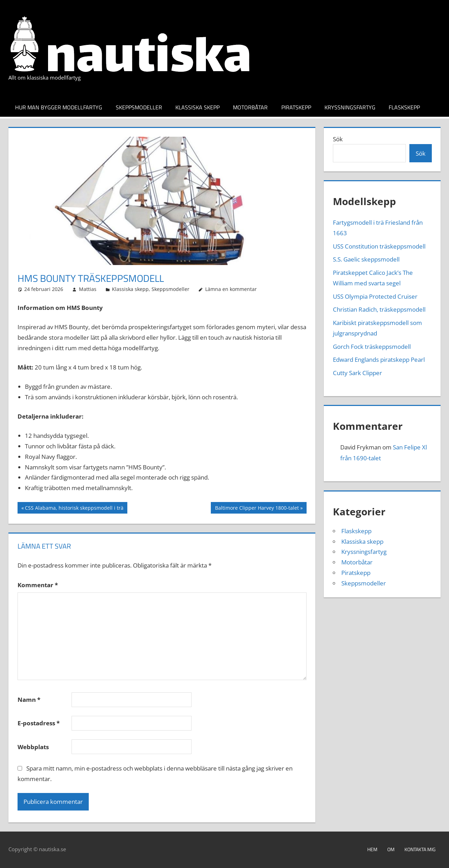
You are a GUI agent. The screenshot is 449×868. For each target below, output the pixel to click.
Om (391, 849)
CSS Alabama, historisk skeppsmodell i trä (74, 509)
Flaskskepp (404, 107)
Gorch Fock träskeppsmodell (372, 347)
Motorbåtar (250, 107)
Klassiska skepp (197, 107)
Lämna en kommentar (231, 289)
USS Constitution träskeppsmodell (379, 246)
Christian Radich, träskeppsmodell (379, 309)
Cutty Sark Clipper (357, 373)
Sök (338, 139)
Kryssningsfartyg (350, 107)
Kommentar (38, 585)
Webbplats (33, 747)
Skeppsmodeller (139, 107)
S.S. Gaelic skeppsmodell (366, 259)
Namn (29, 700)
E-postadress (39, 723)
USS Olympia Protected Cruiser (375, 296)
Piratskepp (296, 107)
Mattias (88, 289)
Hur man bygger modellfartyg (59, 107)
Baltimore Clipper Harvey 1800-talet (257, 509)
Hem (372, 849)
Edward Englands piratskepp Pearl (379, 360)
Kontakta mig (420, 849)
